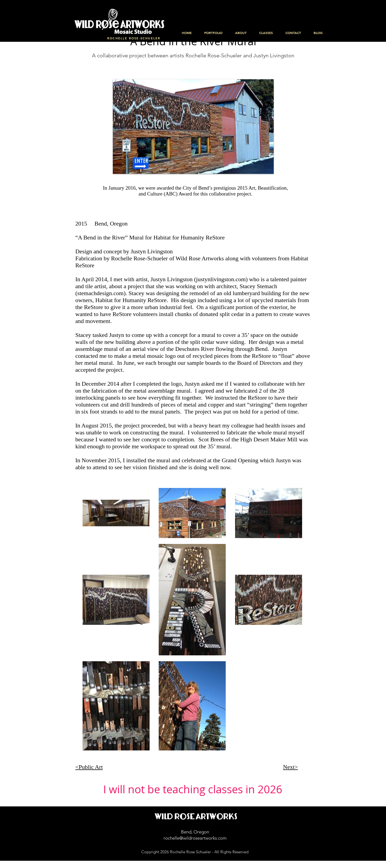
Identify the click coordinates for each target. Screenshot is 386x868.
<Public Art (89, 767)
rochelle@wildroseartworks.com (195, 838)
